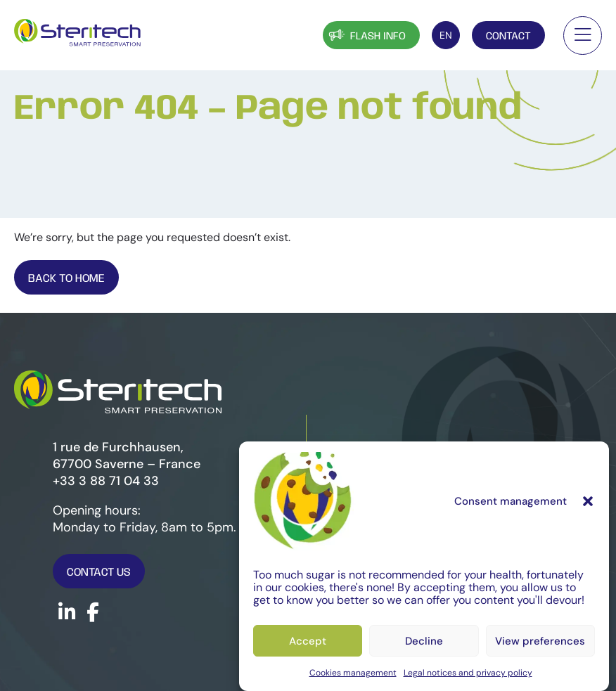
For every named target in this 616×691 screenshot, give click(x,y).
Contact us (99, 573)
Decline (424, 641)
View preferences (540, 641)
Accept (308, 641)
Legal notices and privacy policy (468, 673)
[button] (588, 501)
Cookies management (353, 673)
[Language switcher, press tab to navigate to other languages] (446, 35)
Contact (508, 37)
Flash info (366, 35)
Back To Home (66, 279)
